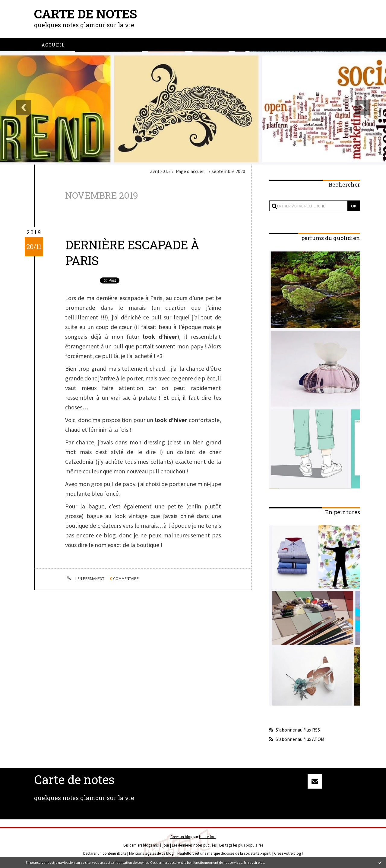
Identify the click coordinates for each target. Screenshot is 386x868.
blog (297, 853)
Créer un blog (181, 837)
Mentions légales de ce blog (151, 853)
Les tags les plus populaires (241, 845)
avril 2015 (160, 171)
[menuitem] (53, 45)
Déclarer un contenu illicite (105, 853)
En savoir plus (254, 862)
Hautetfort (207, 837)
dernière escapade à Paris (132, 253)
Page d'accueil (190, 171)
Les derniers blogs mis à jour (146, 845)
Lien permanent (85, 578)
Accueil (53, 45)
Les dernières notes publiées (194, 845)
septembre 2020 (228, 171)
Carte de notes (85, 14)
